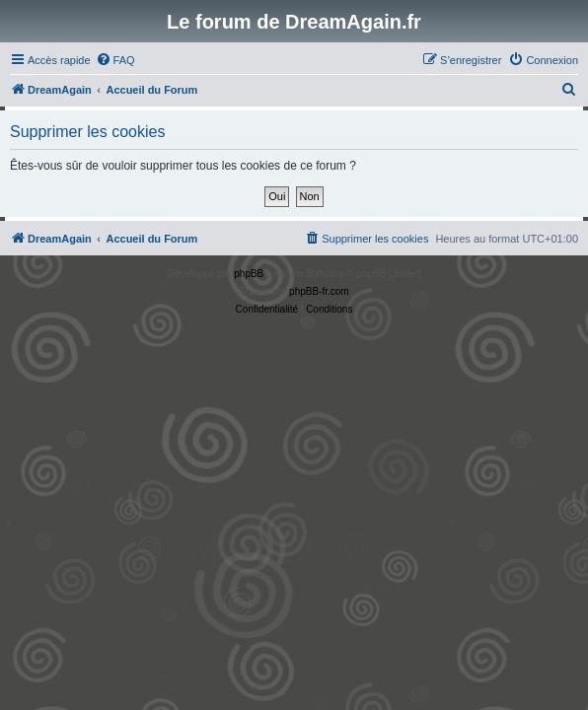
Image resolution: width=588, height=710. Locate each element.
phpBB (249, 274)
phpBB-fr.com (319, 291)
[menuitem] (115, 60)
